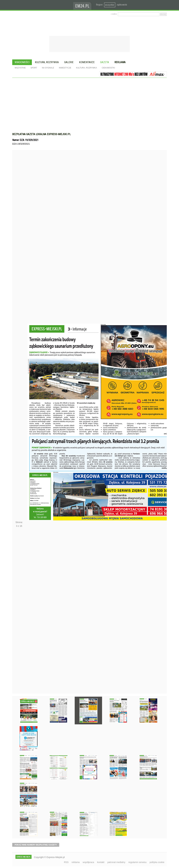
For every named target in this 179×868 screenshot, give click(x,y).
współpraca (88, 862)
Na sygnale (48, 68)
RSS (66, 862)
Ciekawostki (108, 68)
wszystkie (110, 5)
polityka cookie (157, 862)
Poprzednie (19, 243)
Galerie (69, 62)
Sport (34, 68)
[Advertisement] (89, 107)
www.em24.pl (83, 5)
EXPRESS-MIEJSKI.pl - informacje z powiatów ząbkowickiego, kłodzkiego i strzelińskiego (43, 5)
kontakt (101, 862)
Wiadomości (22, 62)
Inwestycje (65, 68)
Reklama (120, 62)
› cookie (114, 14)
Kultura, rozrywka (47, 62)
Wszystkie (20, 68)
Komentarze (87, 62)
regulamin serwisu (137, 862)
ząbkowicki (122, 5)
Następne (19, 611)
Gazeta (105, 62)
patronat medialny (116, 862)
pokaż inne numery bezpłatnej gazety (36, 845)
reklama (76, 862)
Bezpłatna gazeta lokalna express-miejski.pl (41, 134)
